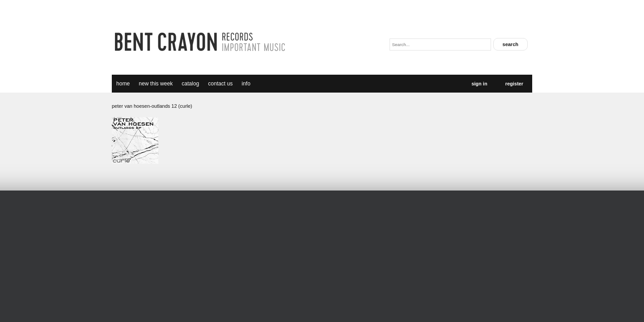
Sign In (479, 84)
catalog (190, 84)
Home (123, 84)
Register (514, 84)
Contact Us (220, 84)
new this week (156, 84)
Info (246, 84)
